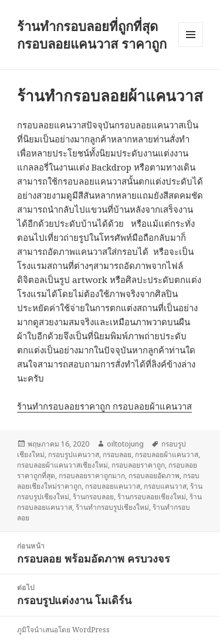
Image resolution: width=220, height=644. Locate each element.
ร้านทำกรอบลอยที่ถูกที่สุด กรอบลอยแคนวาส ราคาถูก (92, 35)
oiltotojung (125, 444)
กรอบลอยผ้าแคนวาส (167, 454)
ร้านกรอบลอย (93, 497)
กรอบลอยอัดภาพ (154, 476)
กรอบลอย (117, 454)
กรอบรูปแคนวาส (74, 454)
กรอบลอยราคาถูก (138, 465)
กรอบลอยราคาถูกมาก (92, 476)
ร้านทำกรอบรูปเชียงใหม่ (112, 507)
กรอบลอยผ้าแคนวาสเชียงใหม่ (62, 465)
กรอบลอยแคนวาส (113, 486)
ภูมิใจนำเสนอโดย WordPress (63, 630)
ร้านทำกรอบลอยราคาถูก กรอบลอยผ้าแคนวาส (104, 406)
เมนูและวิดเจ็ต (191, 35)
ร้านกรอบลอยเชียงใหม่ (152, 497)
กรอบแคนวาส (165, 486)
